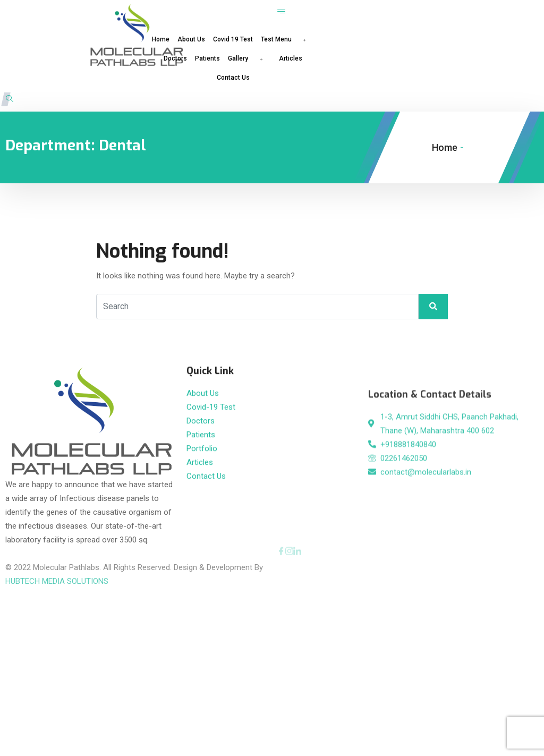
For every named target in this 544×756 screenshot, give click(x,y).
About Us (191, 39)
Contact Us (233, 78)
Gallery (249, 59)
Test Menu (287, 40)
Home (161, 39)
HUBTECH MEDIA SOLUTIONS (57, 567)
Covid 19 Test (233, 39)
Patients (207, 58)
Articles (291, 58)
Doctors (175, 58)
